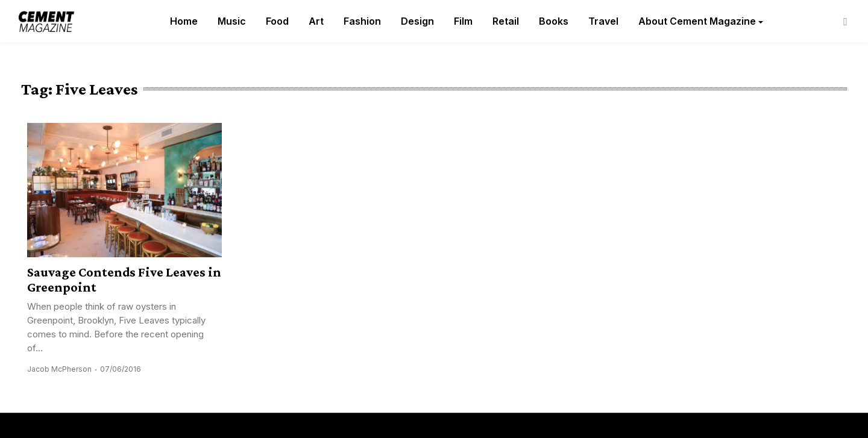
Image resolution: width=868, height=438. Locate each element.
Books (554, 21)
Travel (603, 21)
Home (184, 21)
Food (277, 21)
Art (316, 21)
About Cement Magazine (697, 21)
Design (417, 21)
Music (232, 21)
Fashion (362, 21)
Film (463, 21)
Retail (506, 21)
